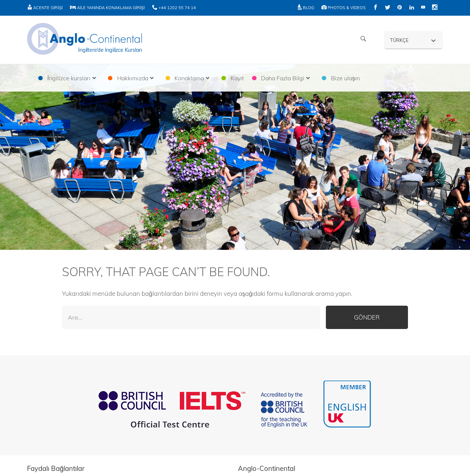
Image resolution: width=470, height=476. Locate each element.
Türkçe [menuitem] (399, 40)
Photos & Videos (344, 8)
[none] (413, 40)
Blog (306, 8)
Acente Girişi (45, 8)
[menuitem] (413, 40)
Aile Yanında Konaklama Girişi (107, 8)
